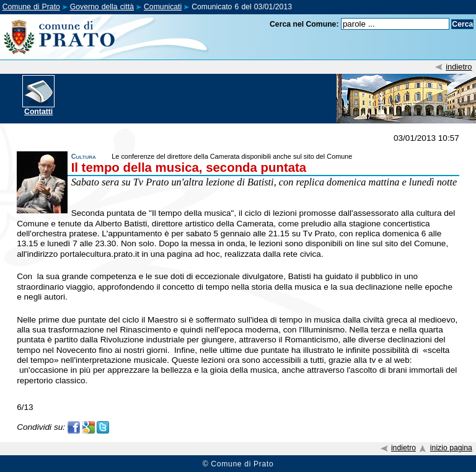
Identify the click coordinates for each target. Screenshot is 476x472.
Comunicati (163, 7)
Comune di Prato (31, 7)
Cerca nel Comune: (304, 24)
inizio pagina (451, 448)
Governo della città (102, 7)
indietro (459, 67)
